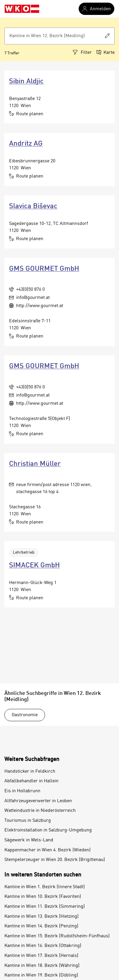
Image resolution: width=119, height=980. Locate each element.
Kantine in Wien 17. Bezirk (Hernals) (41, 956)
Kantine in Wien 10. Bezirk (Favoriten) (43, 897)
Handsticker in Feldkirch (30, 771)
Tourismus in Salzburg (28, 821)
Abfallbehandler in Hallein (31, 781)
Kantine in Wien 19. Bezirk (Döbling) (41, 975)
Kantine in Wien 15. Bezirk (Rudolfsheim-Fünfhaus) (57, 936)
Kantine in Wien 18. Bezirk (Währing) (42, 966)
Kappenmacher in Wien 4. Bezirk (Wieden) (48, 850)
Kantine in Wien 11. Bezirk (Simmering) (45, 907)
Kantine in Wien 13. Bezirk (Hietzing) (42, 917)
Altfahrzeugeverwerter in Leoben (38, 801)
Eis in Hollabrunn (22, 791)
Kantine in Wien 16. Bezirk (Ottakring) (43, 946)
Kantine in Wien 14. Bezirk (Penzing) (41, 926)
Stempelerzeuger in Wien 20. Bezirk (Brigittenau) (55, 860)
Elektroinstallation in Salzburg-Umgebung (48, 830)
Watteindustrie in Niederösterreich (40, 811)
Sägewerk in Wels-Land (29, 840)
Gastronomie (25, 715)
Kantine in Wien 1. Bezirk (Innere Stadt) (45, 887)
